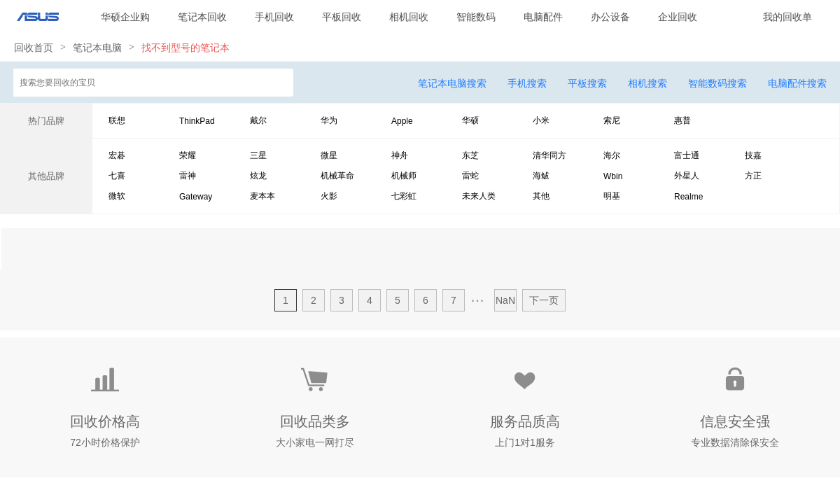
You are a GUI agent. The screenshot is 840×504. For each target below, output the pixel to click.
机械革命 (337, 176)
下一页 (544, 300)
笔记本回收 (202, 17)
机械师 (404, 176)
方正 (753, 176)
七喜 (117, 176)
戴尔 (258, 120)
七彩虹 (404, 196)
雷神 (188, 176)
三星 (258, 155)
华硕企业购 (125, 17)
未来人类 (479, 196)
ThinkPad (197, 121)
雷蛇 (470, 176)
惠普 (682, 120)
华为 (329, 120)
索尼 (612, 120)
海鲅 (541, 176)
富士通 (687, 155)
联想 (117, 120)
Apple (402, 121)
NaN (505, 300)
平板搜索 (587, 83)
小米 (541, 120)
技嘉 (753, 155)
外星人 (687, 176)
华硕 (470, 120)
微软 (117, 196)
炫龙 (258, 176)
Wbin (613, 176)
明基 (612, 196)
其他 (541, 196)
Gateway (196, 197)
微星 (329, 155)
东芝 (470, 155)
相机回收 (409, 17)
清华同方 (549, 155)
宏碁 (117, 155)
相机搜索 (647, 83)
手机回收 (274, 17)
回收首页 (34, 48)
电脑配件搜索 (797, 83)
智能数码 (476, 17)
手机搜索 (527, 83)
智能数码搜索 (717, 83)
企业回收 (678, 17)
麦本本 (262, 196)
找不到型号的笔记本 (185, 48)
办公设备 (610, 17)
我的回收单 (787, 17)
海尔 (612, 155)
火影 (329, 196)
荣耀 (188, 155)
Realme (688, 197)
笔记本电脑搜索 (452, 83)
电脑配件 (543, 17)
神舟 (400, 155)
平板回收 (342, 17)
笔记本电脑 (97, 48)
